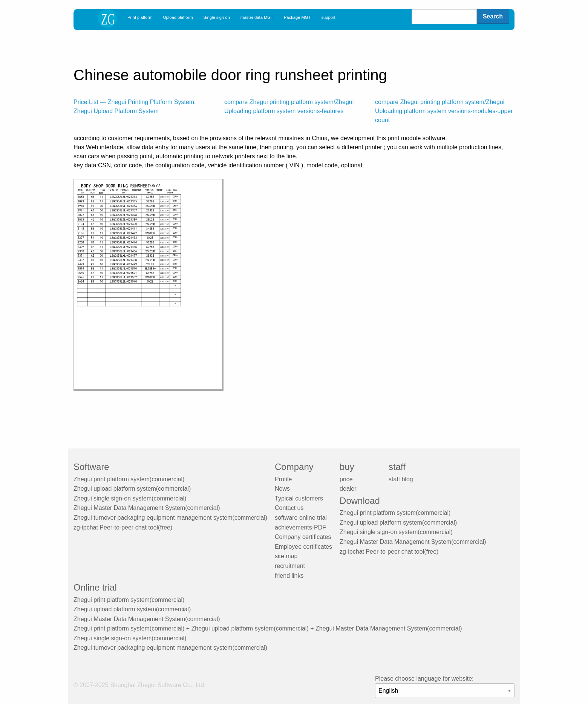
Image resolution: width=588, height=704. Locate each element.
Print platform (140, 17)
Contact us (289, 508)
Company (294, 467)
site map (286, 556)
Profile (283, 479)
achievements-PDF (300, 527)
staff (397, 467)
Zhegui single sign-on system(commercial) (130, 498)
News (282, 489)
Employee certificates (303, 547)
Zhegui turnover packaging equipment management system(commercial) (170, 518)
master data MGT (257, 17)
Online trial (95, 587)
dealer (348, 489)
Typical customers (299, 498)
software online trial (301, 518)
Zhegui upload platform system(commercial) (132, 489)
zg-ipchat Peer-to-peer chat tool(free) (123, 527)
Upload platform (178, 17)
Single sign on (217, 17)
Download (360, 501)
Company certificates (303, 537)
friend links (289, 576)
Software (91, 467)
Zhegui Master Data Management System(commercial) (147, 508)
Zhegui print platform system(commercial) (129, 479)
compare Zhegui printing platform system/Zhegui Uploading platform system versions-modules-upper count (444, 111)
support (328, 17)
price (346, 479)
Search (493, 16)
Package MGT (297, 17)
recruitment (290, 566)
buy (347, 467)
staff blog (401, 479)
